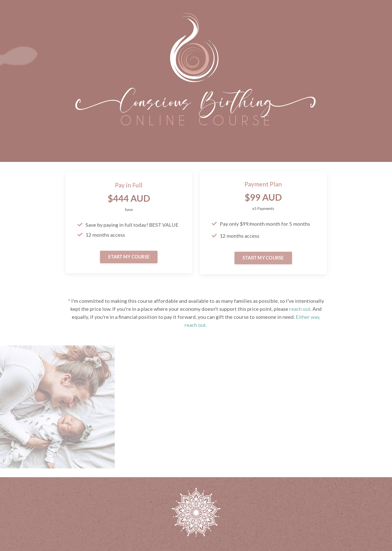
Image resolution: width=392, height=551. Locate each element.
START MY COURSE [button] (129, 257)
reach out (300, 309)
